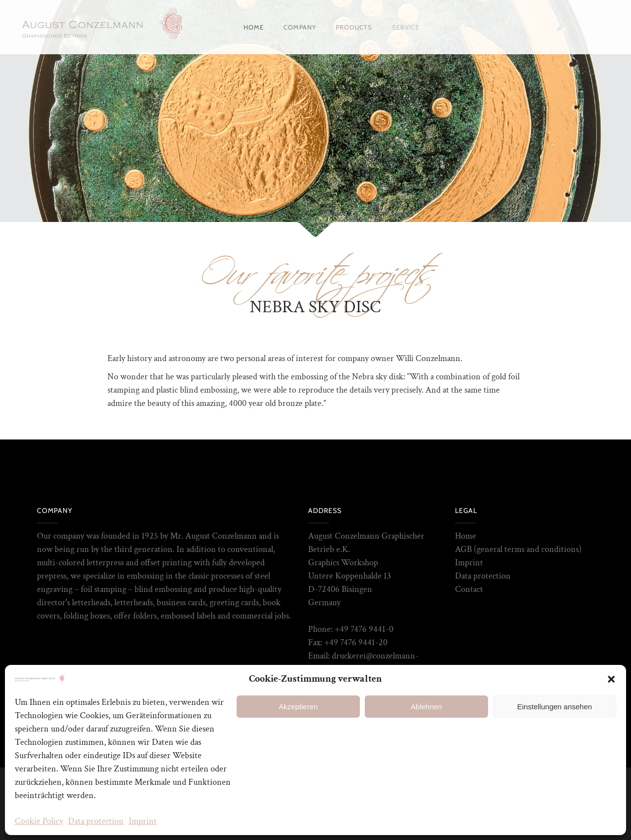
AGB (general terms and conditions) (518, 549)
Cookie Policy (39, 821)
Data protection (96, 821)
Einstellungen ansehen (555, 707)
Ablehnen (426, 707)
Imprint (143, 821)
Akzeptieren (298, 707)
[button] (611, 679)
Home (466, 536)
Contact (469, 589)
